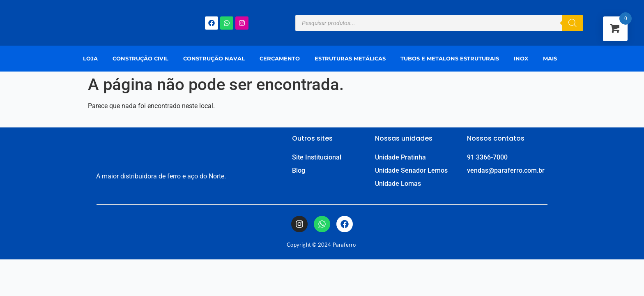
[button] (552, 59)
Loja (90, 58)
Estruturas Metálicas (350, 58)
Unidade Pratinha (400, 157)
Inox (521, 58)
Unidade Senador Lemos (411, 170)
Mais (550, 58)
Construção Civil (140, 58)
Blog (299, 170)
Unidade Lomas (398, 184)
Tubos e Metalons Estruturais (450, 58)
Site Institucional (317, 157)
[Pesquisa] (573, 23)
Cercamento (280, 58)
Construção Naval (214, 58)
